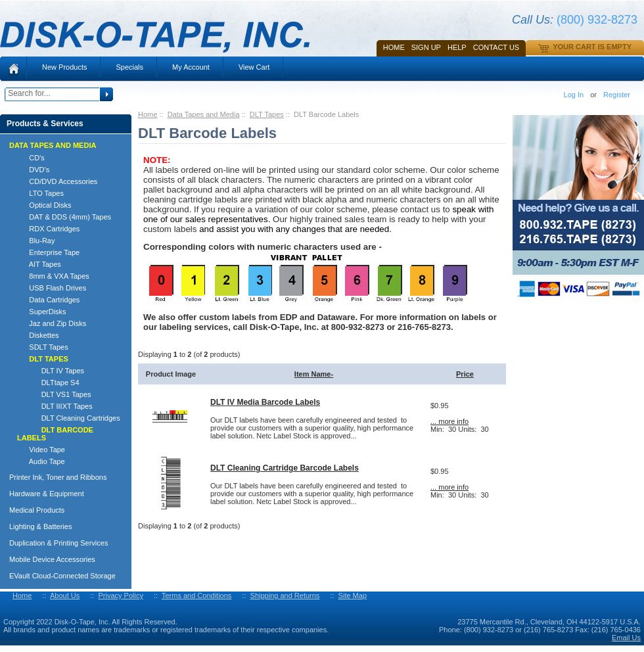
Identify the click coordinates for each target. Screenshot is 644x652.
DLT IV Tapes (51, 371)
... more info (449, 421)
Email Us (626, 638)
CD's (31, 158)
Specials (129, 67)
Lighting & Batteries (40, 526)
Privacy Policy (120, 595)
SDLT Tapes (43, 347)
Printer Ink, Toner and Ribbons (58, 477)
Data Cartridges (48, 300)
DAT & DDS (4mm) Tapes (64, 217)
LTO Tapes (40, 193)
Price (465, 374)
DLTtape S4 (48, 383)
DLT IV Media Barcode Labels (265, 402)
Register (617, 95)
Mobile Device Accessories (52, 559)
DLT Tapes (267, 114)
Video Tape (41, 450)
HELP (457, 47)
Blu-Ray (36, 241)
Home (394, 47)
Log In (574, 95)
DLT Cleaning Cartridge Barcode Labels (285, 468)
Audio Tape (41, 461)
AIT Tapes (39, 264)
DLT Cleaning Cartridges (69, 418)
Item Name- (314, 374)
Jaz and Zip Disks (52, 323)
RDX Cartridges (48, 229)
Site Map (353, 595)
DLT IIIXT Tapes (55, 406)
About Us (65, 595)
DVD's (33, 170)
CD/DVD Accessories (57, 181)
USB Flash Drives (52, 288)
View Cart (254, 67)
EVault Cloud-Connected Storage (62, 576)
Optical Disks (44, 205)
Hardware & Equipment (47, 494)
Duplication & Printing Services (58, 543)
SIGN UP (426, 47)
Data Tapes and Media (204, 114)
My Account (191, 67)
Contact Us (496, 47)
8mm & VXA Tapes (53, 276)
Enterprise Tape (48, 252)
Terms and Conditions (196, 595)
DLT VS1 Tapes (54, 394)
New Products (64, 67)
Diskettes (38, 335)
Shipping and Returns (285, 595)
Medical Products (37, 510)
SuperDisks (42, 312)
